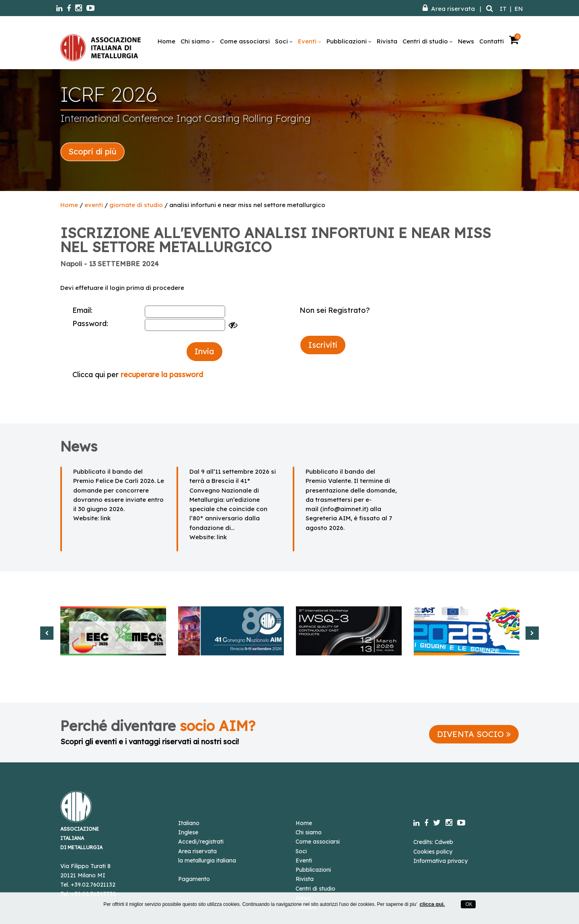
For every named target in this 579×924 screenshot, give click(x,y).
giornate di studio (136, 205)
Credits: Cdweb (433, 842)
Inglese (188, 832)
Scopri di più (92, 151)
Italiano (189, 823)
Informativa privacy (440, 861)
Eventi (310, 41)
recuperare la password (162, 375)
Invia (204, 351)
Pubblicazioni (349, 41)
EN (519, 9)
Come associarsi (245, 41)
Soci (284, 41)
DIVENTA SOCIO (474, 734)
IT (503, 9)
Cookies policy (433, 852)
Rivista (387, 41)
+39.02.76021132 (93, 885)
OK (468, 904)
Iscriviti (323, 345)
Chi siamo (198, 41)
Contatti (492, 41)
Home (166, 41)
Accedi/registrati (201, 842)
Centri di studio (428, 41)
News (466, 41)
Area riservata (449, 9)
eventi (94, 205)
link (106, 518)
